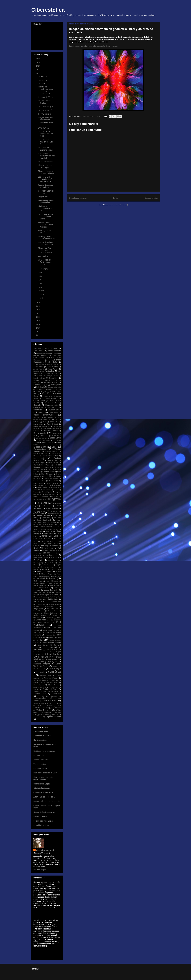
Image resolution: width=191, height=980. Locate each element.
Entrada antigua (151, 198)
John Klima (48, 534)
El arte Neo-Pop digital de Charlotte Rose (45, 250)
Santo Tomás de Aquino (47, 665)
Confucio (37, 417)
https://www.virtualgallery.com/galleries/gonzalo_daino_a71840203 (94, 46)
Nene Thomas (39, 611)
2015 (39, 321)
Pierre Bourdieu (47, 632)
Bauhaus (37, 380)
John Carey (50, 531)
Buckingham (56, 385)
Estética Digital (40, 447)
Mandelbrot (56, 569)
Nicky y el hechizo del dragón (45, 166)
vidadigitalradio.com (42, 788)
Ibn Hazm (45, 496)
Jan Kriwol (57, 518)
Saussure (41, 669)
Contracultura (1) (45, 114)
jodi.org (43, 529)
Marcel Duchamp (44, 572)
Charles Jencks (51, 403)
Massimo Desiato (39, 583)
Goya (38, 472)
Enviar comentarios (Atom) (118, 205)
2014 (39, 324)
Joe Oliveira (54, 529)
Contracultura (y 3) (46, 107)
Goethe (58, 469)
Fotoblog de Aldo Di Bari (43, 821)
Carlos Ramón (47, 394)
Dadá (44, 422)
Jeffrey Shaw (56, 522)
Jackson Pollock (55, 513)
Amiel (36, 364)
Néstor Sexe (53, 611)
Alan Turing (38, 351)
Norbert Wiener (40, 615)
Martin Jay (38, 581)
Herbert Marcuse (54, 485)
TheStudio (54, 692)
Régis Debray (48, 647)
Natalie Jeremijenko (43, 606)
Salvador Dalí (39, 662)
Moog (45, 599)
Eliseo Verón (55, 438)
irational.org (47, 506)
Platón (51, 638)
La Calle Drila (39, 755)
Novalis (55, 615)
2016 (39, 317)
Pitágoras (49, 635)
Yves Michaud (44, 715)
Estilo (54, 447)
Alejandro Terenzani (45, 850)
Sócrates (36, 683)
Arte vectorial (52, 373)
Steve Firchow (39, 685)
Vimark (39, 706)
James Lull (46, 518)
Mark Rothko (45, 576)
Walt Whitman (56, 708)
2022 (39, 70)
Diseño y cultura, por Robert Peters (46, 238)
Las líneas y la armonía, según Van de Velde (45, 179)
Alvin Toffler (53, 362)
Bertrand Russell (51, 383)
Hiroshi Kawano (46, 490)
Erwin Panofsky (52, 445)
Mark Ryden (57, 576)
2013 (39, 328)
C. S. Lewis (40, 387)
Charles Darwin (39, 401)
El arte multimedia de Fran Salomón (46, 172)
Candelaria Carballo (54, 387)
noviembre (43, 80)
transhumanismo (40, 698)
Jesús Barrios (54, 525)
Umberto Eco (49, 701)
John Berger (38, 531)
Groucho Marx (48, 472)
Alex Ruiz (45, 358)
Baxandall (47, 380)
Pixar (58, 635)
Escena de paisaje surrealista (46, 186)
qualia (40, 640)
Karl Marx (49, 548)
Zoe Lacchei (38, 717)
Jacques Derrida (43, 515)
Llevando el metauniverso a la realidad (46, 156)
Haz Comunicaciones (42, 740)
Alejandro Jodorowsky (44, 353)
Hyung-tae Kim (50, 494)
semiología (55, 669)
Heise (39, 479)
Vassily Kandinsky (54, 703)
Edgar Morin (41, 436)
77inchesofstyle (40, 764)
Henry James (38, 483)
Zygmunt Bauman (53, 717)
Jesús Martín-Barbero (43, 527)
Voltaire (49, 705)
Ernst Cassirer (48, 443)
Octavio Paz (38, 618)
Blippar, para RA (45, 197)
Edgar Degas (56, 433)
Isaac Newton (52, 509)
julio (40, 276)
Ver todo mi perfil (40, 870)
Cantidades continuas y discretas (48, 389)
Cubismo (36, 422)
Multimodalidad (56, 602)
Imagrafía (54, 499)
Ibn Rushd (55, 496)
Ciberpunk (42, 413)
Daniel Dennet (38, 424)
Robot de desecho (46, 162)
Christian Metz (51, 405)
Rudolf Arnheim (52, 659)
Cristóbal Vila (46, 419)
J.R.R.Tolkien (39, 513)
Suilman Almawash (40, 687)
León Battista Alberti (41, 558)
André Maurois (39, 369)
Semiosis (41, 672)
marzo (41, 291)
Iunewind (54, 511)
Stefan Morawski (51, 683)
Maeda (45, 569)
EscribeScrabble (40, 768)
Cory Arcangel (49, 417)
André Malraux (53, 367)
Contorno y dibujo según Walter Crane (45, 217)
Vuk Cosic (45, 708)
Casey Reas (48, 396)
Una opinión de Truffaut (44, 102)
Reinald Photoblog (41, 825)
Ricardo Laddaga (52, 650)
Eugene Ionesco (51, 452)
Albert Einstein (54, 351)
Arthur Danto (38, 376)
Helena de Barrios (51, 479)
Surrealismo (54, 687)
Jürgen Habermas (51, 546)
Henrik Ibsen (53, 481)
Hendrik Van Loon (39, 481)
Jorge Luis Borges (51, 536)
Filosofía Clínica (40, 817)
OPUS (59, 618)
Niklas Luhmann (51, 613)
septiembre (43, 269)
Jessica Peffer (41, 525)
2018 (39, 310)
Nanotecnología (53, 604)
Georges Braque (39, 463)
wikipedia (47, 712)
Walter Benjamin (44, 710)
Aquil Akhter (38, 371)
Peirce (47, 628)
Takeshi (36, 689)
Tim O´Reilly (56, 694)
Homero (36, 492)
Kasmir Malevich (49, 551)
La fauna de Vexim (46, 97)
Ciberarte (54, 407)
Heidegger (57, 476)
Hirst (57, 490)
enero (41, 298)
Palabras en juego (41, 731)
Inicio (116, 198)
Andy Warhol (53, 369)
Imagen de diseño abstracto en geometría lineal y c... (46, 121)
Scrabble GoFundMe (42, 736)
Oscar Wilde (41, 620)
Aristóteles (49, 371)
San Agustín (53, 662)
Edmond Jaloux (56, 436)
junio (41, 280)
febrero (42, 294)
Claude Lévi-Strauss (44, 415)
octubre (42, 84)
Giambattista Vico (41, 465)
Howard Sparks (47, 492)
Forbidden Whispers (40, 454)
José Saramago (47, 541)
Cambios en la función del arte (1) (45, 142)
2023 (39, 66)
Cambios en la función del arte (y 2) (45, 134)
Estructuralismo (40, 449)
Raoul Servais (43, 645)
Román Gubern (45, 657)
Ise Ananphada (39, 511)
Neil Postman (53, 609)
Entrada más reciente (78, 198)
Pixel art (41, 638)
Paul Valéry (44, 622)
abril (40, 287)
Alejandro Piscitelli (48, 355)
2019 (39, 306)
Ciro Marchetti (54, 413)
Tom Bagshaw (51, 696)
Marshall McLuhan (46, 578)
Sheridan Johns (46, 676)
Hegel (47, 476)
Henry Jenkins (52, 483)
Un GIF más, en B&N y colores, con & (45, 262)
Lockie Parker (47, 565)
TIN (39, 696)
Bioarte (36, 385)
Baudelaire (53, 378)
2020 (39, 303)
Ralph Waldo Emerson (51, 643)
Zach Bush (55, 715)
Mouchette (54, 599)
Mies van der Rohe (42, 592)
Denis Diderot (52, 424)
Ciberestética (48, 10)
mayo (41, 283)
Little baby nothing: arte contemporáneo (43, 778)
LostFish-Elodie (49, 567)
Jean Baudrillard (44, 520)
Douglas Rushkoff (50, 431)
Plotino (58, 638)
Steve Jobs (53, 685)
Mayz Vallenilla (55, 586)
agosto (42, 272)
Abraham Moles (51, 349)
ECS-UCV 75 (44, 128)
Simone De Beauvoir (41, 680)
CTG (57, 419)
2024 (39, 62)
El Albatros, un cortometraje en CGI (45, 209)
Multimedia (39, 602)
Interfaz (44, 503)
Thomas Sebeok (40, 694)
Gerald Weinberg (53, 463)
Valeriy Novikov (39, 703)
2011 (39, 335)
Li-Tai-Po (51, 563)
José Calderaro (44, 539)
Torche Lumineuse (41, 760)
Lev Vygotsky (38, 563)
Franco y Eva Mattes (50, 456)
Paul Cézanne (55, 620)
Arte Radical (43, 256)
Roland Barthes (53, 654)
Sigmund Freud (51, 678)
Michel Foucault (51, 590)
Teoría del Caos (50, 689)
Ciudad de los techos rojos (44, 812)
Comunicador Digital (42, 784)
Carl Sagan (41, 392)
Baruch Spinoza (39, 378)
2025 (39, 59)
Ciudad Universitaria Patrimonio (46, 801)
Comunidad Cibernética (43, 792)
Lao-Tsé (46, 553)
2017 (39, 313)
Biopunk (45, 385)
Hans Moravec (47, 474)
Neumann (37, 613)
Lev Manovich (53, 560)
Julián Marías (47, 543)
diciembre (43, 76)
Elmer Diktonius (44, 440)
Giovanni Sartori (46, 469)
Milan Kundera (53, 595)
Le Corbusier (51, 555)
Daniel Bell (54, 422)
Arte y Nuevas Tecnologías (44, 797)
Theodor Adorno (40, 692)
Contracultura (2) (45, 110)
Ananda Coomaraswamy (50, 364)
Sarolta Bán (57, 666)
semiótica (54, 672)
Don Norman (48, 429)
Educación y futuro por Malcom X (46, 202)
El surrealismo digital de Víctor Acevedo (45, 225)
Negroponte (38, 608)
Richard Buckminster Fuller (43, 652)
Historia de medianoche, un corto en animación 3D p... (46, 90)
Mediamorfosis (43, 588)
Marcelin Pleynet (47, 574)
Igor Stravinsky (39, 500)
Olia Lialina (50, 618)
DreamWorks (40, 433)
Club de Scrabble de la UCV (45, 773)
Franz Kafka (39, 458)
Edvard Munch (41, 438)
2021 (39, 73)
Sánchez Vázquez (42, 664)
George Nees (53, 460)
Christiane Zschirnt (40, 407)
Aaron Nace (37, 349)
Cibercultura (38, 410)
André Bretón (38, 367)
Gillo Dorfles (48, 467)
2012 (39, 331)
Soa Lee (55, 680)
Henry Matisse (38, 485)
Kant (36, 548)
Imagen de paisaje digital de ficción (46, 243)
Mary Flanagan (52, 581)
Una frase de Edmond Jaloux (45, 149)
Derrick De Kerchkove (41, 426)
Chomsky (37, 405)
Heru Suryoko (41, 488)
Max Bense (53, 583)
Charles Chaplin (50, 398)
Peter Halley (48, 630)
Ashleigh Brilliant (52, 376)
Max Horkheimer (40, 586)
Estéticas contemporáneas (44, 751)
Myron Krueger (41, 604)
